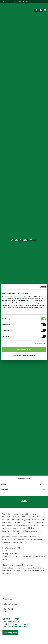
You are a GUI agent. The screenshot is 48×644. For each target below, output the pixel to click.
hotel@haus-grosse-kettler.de (20, 624)
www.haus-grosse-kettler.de (20, 627)
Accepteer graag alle (24, 350)
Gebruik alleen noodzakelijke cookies (24, 356)
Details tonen (38, 344)
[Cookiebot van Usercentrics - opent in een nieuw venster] (38, 287)
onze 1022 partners (13, 296)
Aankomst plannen (10, 633)
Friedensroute (12, 2)
